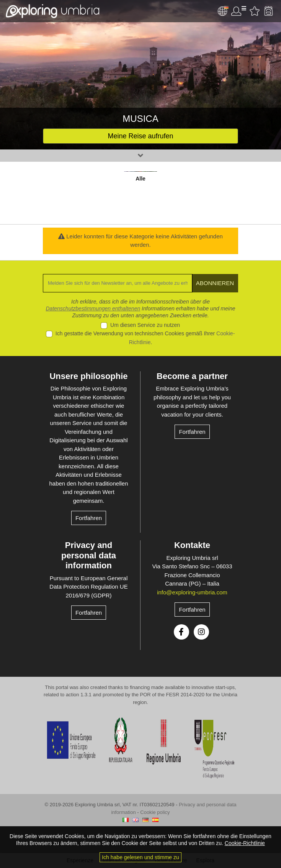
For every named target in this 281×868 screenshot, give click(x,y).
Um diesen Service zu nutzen (145, 325)
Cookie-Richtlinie (245, 843)
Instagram (201, 632)
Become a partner (192, 376)
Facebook (181, 632)
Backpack (268, 11)
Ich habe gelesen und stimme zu (140, 857)
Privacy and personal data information (89, 555)
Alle (140, 179)
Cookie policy (155, 812)
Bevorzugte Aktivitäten (255, 11)
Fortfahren (89, 518)
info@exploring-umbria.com (192, 592)
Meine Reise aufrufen (140, 136)
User (239, 11)
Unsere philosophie (88, 376)
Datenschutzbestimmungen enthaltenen (93, 308)
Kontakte (192, 545)
